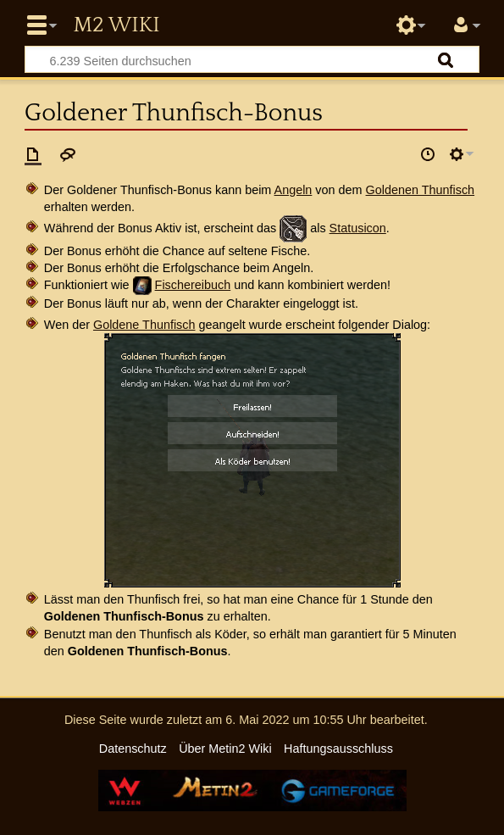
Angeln (294, 190)
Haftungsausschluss (338, 749)
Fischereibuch (193, 285)
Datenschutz (133, 749)
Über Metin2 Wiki (225, 749)
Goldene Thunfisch (144, 325)
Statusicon (358, 228)
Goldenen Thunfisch (421, 190)
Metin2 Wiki (116, 25)
